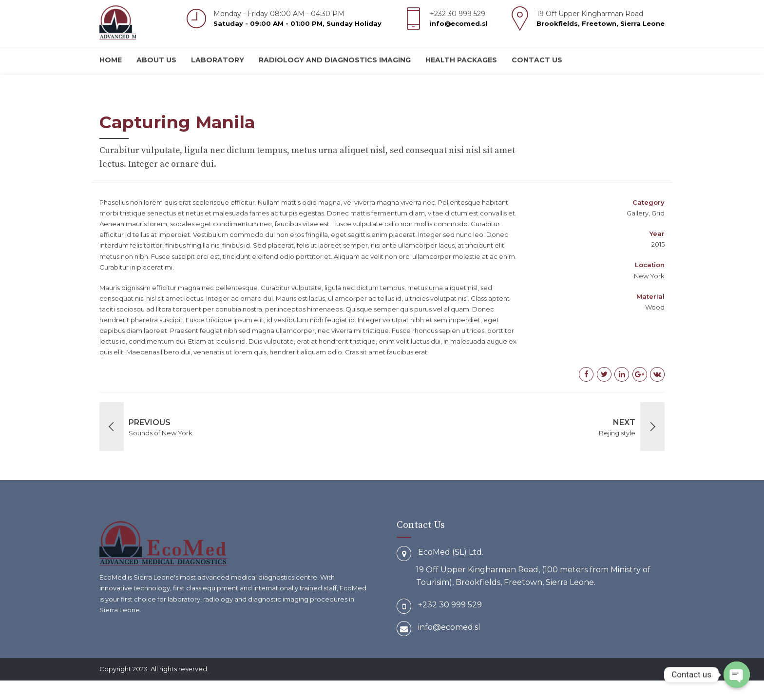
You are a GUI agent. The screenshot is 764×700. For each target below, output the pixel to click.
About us (156, 60)
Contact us (537, 60)
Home (111, 60)
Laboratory (218, 60)
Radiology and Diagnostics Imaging (335, 60)
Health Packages (461, 60)
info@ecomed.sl (449, 627)
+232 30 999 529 (450, 605)
